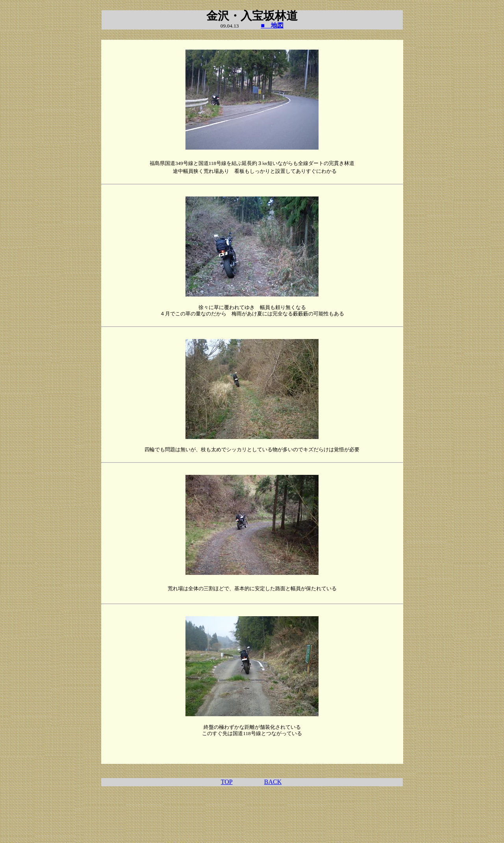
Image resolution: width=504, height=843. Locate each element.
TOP (227, 782)
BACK (273, 782)
